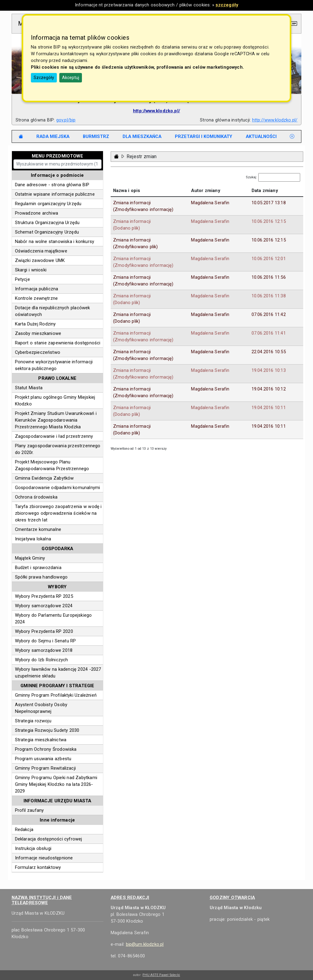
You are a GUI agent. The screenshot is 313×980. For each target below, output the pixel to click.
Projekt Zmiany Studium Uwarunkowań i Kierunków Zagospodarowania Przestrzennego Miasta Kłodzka (56, 420)
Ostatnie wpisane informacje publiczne (55, 194)
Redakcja (24, 829)
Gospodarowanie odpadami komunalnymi (58, 488)
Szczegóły (44, 78)
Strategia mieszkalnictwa (41, 740)
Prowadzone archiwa (37, 213)
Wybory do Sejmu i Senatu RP (46, 641)
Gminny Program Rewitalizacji (45, 768)
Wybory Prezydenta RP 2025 (44, 596)
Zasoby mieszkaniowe (38, 333)
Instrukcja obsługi (33, 848)
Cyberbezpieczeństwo (38, 352)
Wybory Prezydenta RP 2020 (44, 631)
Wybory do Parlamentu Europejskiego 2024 (53, 619)
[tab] (53, 136)
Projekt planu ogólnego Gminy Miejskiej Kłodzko (55, 401)
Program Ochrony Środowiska (46, 749)
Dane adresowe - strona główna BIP (52, 185)
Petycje (22, 279)
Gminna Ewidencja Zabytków (44, 478)
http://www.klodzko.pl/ (275, 120)
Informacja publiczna (37, 289)
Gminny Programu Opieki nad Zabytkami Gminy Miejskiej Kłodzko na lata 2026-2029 (56, 784)
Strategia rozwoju (33, 721)
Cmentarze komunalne (38, 529)
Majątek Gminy (30, 558)
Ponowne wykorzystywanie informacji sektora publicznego (54, 365)
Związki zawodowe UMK (40, 260)
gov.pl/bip (66, 120)
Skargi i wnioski (31, 270)
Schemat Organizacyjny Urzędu (47, 232)
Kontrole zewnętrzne (37, 298)
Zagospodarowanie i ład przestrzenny (54, 436)
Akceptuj (71, 78)
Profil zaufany (29, 810)
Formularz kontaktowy (38, 867)
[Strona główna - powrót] (116, 156)
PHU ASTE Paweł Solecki (161, 975)
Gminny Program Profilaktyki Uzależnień (56, 695)
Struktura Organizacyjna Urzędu (47, 223)
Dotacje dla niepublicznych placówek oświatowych (53, 311)
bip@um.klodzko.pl (145, 944)
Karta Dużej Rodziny (35, 324)
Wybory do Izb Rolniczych (42, 660)
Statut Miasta (29, 388)
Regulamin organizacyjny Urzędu (48, 204)
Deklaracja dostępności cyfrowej (49, 839)
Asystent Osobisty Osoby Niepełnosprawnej (41, 708)
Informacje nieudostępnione (44, 858)
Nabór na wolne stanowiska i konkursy (55, 241)
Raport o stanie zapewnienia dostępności (58, 343)
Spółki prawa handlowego (41, 577)
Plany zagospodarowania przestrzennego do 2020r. (58, 449)
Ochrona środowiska (36, 497)
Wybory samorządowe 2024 (44, 606)
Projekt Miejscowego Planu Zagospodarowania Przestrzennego (52, 465)
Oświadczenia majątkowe (41, 251)
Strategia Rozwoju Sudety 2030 (47, 730)
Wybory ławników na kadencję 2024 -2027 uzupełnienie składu (58, 673)
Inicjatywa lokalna (33, 539)
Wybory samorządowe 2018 (44, 650)
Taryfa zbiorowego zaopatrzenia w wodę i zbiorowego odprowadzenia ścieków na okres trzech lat (58, 513)
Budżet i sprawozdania (38, 568)
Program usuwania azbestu (43, 759)
